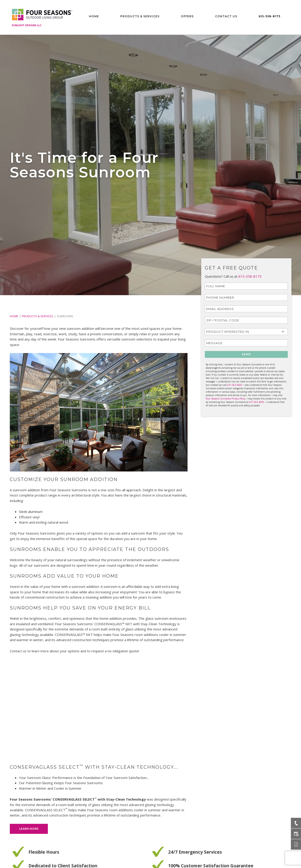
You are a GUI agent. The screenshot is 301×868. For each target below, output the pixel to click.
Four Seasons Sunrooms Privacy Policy (226, 399)
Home (94, 16)
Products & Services (140, 16)
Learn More (29, 829)
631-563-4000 (235, 385)
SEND (246, 354)
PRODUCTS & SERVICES (37, 316)
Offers (187, 16)
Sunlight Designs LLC (27, 25)
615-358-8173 (270, 16)
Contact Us (226, 16)
